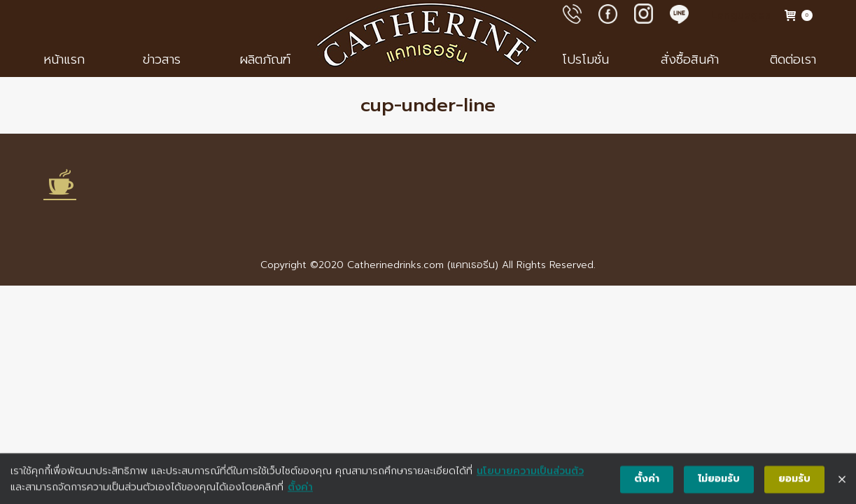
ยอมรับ (794, 483)
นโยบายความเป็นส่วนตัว (530, 475)
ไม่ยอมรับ (719, 483)
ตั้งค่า (300, 490)
